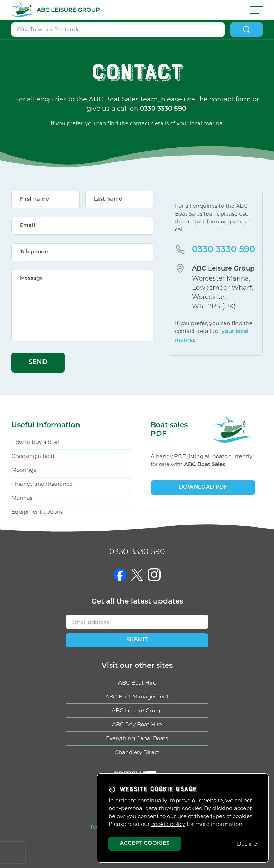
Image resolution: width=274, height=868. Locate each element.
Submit (137, 640)
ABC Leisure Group (137, 710)
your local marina (200, 123)
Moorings (24, 470)
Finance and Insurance (42, 484)
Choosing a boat (33, 456)
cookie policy (168, 824)
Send (38, 362)
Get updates (137, 602)
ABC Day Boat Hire (137, 724)
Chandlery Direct (137, 752)
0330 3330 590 (224, 250)
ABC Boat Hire (137, 683)
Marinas (22, 498)
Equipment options (37, 512)
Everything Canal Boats (137, 738)
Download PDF (203, 487)
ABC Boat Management (137, 697)
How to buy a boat (36, 442)
